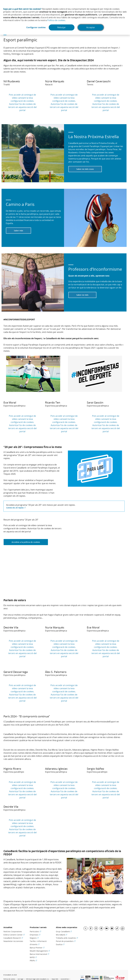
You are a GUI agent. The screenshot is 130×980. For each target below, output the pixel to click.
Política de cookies (56, 20)
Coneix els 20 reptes (16, 508)
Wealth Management (40, 951)
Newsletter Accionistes (13, 941)
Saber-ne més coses (85, 169)
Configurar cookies (36, 28)
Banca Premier (37, 948)
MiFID (33, 957)
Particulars (35, 931)
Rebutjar (62, 28)
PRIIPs (33, 961)
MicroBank (62, 935)
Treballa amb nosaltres (67, 938)
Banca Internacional (39, 954)
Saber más (18, 231)
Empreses (35, 935)
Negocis (34, 938)
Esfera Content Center (14, 935)
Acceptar (91, 28)
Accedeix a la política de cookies (26, 542)
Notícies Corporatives (13, 931)
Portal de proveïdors (66, 941)
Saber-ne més (82, 295)
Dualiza (60, 944)
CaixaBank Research (13, 938)
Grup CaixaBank (64, 931)
